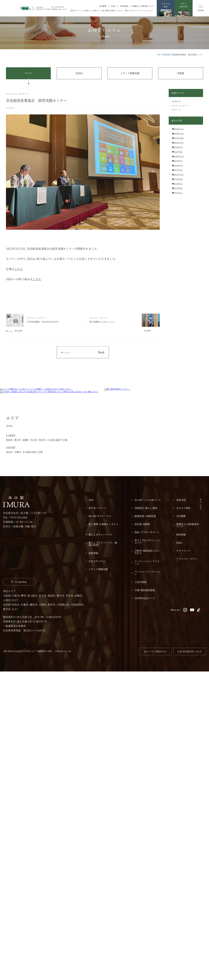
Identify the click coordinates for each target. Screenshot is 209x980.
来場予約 (181, 809)
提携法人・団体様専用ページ (188, 834)
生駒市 (18, 768)
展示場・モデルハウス (100, 825)
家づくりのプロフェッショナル (148, 850)
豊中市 (18, 755)
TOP (159, 55)
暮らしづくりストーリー (103, 852)
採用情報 (124, 6)
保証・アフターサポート (147, 841)
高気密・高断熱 (142, 833)
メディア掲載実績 (130, 73)
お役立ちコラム (97, 870)
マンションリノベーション (148, 881)
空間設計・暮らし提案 (146, 817)
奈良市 (9, 768)
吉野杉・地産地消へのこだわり (147, 860)
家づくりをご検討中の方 (155, 960)
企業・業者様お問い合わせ (190, 960)
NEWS (79, 73)
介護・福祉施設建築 (145, 899)
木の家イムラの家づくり (92, 11)
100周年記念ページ (145, 907)
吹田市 (42, 755)
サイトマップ (183, 859)
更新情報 (166, 55)
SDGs (113, 6)
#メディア (24, 101)
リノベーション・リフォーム (147, 871)
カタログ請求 (183, 817)
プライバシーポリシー (187, 869)
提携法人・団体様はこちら (143, 6)
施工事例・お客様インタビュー (113, 11)
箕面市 (9, 755)
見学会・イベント (76, 11)
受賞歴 (181, 73)
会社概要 (103, 6)
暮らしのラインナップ (133, 11)
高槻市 (26, 755)
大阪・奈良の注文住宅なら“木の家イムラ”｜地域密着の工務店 (27, 960)
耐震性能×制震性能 (145, 825)
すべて (28, 73)
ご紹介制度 (140, 891)
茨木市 (34, 755)
